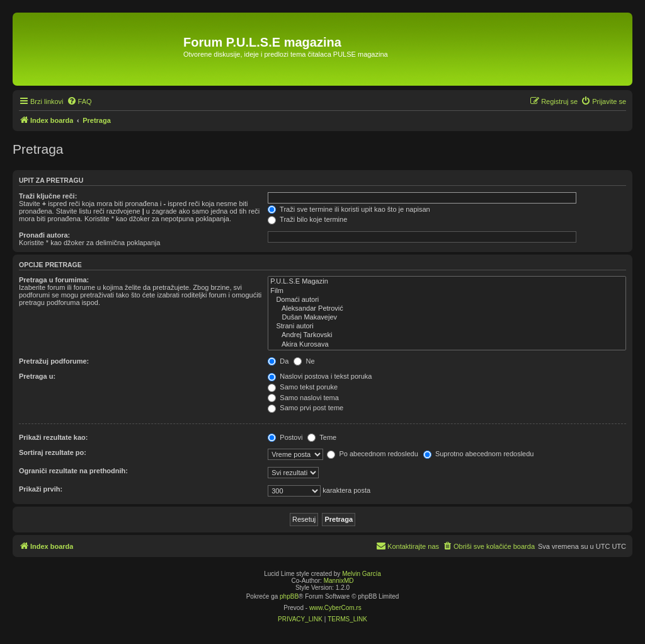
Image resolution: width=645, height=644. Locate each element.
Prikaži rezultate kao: (53, 437)
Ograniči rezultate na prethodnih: (73, 471)
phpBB (289, 596)
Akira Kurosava (447, 345)
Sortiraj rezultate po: (53, 452)
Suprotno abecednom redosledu (479, 454)
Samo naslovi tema (303, 398)
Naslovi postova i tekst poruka (320, 376)
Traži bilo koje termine (307, 219)
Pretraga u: (37, 376)
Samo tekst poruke (303, 387)
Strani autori (447, 326)
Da (278, 361)
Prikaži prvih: (41, 489)
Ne (304, 361)
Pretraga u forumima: (54, 280)
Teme (322, 437)
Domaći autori (447, 300)
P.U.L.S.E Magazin (447, 282)
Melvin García (362, 574)
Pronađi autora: (44, 235)
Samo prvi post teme (305, 408)
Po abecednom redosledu (372, 454)
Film (447, 291)
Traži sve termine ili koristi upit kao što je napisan (349, 209)
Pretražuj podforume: (54, 361)
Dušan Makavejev (447, 318)
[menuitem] (79, 101)
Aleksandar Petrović (447, 309)
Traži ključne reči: (48, 196)
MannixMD (339, 581)
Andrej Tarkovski (447, 335)
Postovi (285, 437)
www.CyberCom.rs (335, 608)
